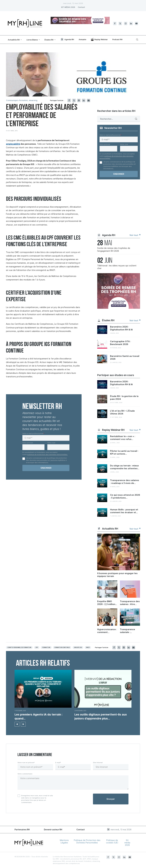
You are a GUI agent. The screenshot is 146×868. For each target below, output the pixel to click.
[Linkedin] (131, 23)
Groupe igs (78, 647)
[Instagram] (126, 23)
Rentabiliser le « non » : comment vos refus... (123, 438)
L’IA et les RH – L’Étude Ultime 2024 (122, 412)
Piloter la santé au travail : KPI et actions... (124, 452)
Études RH (49, 40)
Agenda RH (67, 39)
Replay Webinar (99, 39)
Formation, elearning (28, 100)
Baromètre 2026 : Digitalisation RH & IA (121, 328)
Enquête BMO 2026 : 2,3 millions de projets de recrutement (107, 603)
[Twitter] (120, 23)
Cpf (37, 647)
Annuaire (82, 39)
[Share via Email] (89, 100)
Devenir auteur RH (53, 830)
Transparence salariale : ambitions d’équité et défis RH (129, 631)
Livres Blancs (32, 40)
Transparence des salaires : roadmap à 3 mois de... (125, 482)
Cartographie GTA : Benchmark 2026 (120, 343)
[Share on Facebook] (69, 100)
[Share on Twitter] (74, 100)
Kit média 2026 (127, 843)
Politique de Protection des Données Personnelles (87, 841)
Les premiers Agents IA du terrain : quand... (38, 716)
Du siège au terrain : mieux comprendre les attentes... (125, 467)
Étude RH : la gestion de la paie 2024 (124, 398)
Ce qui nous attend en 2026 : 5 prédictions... (125, 496)
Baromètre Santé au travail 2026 (125, 357)
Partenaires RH (22, 830)
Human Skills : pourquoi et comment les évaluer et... (124, 511)
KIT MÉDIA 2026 (68, 7)
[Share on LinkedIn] (84, 100)
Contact (81, 7)
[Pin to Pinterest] (79, 100)
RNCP (88, 647)
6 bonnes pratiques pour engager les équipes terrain (117, 575)
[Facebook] (115, 23)
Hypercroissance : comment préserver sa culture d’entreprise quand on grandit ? (107, 631)
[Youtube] (136, 23)
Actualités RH (14, 40)
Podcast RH (117, 39)
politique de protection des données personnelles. (47, 455)
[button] (17, 724)
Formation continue (62, 647)
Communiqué (12, 100)
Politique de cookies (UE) (112, 841)
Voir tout (135, 235)
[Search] (137, 40)
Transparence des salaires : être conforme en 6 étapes (130, 603)
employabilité (13, 144)
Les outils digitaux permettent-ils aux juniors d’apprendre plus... (101, 716)
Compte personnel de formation (19, 647)
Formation (46, 647)
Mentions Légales (64, 841)
